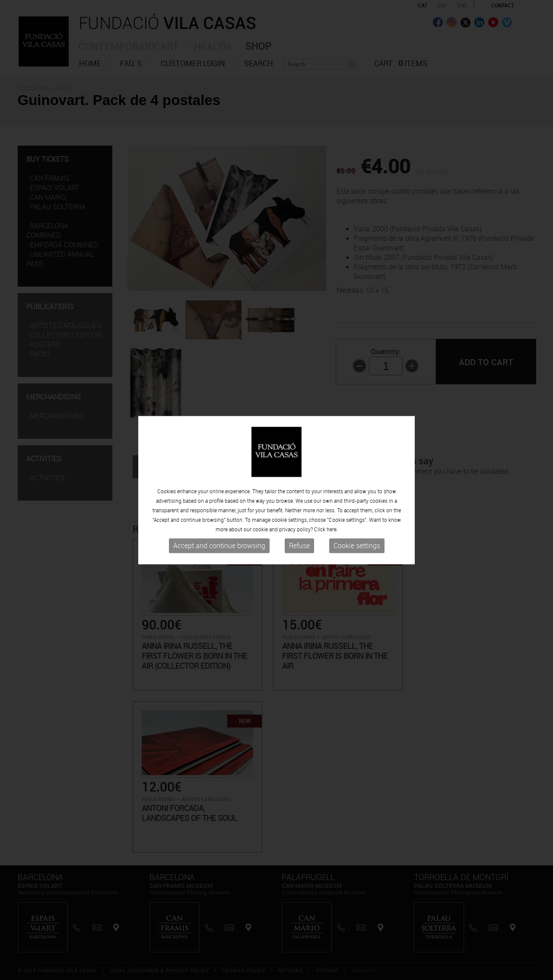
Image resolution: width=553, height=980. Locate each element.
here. (332, 530)
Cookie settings (357, 546)
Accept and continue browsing (219, 546)
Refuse (299, 546)
